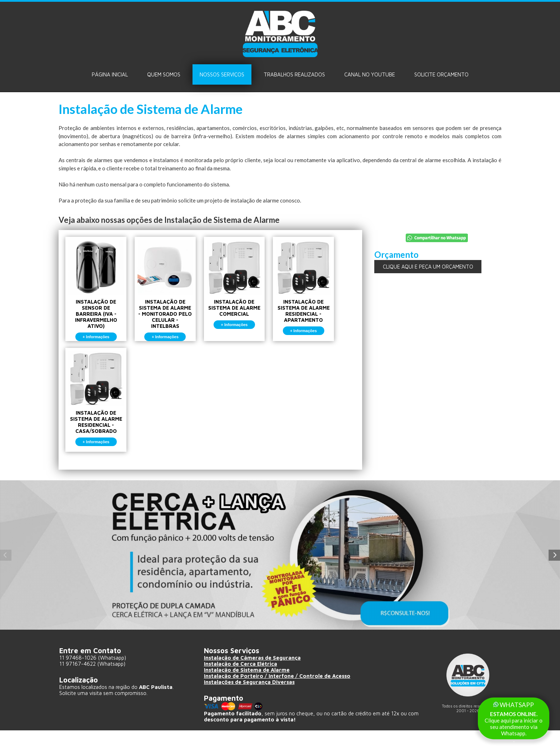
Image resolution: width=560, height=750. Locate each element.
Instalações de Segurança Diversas (250, 702)
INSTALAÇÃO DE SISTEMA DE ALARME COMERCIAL (246, 287)
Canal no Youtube (370, 74)
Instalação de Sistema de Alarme (247, 689)
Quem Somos (164, 74)
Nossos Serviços (222, 74)
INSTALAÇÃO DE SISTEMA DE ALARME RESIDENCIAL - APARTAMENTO (320, 291)
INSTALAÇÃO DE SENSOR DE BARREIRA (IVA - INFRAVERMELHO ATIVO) (98, 294)
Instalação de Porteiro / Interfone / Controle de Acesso (278, 696)
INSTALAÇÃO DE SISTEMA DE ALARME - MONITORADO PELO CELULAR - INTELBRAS (172, 294)
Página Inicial (110, 74)
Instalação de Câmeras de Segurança (253, 677)
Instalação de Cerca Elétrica (241, 683)
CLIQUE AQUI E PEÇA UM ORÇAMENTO (428, 267)
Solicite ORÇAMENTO (441, 74)
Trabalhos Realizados (294, 74)
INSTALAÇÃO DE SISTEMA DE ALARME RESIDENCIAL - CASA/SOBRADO (98, 411)
